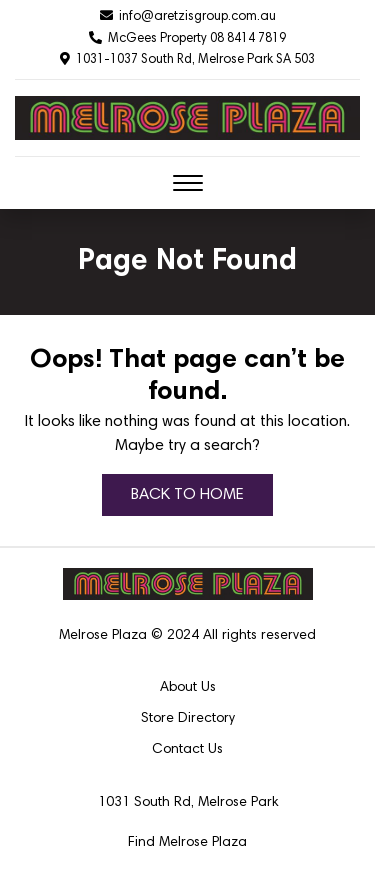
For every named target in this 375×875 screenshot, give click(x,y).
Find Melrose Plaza (187, 843)
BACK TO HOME (187, 495)
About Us (188, 688)
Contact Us (187, 750)
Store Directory (188, 719)
